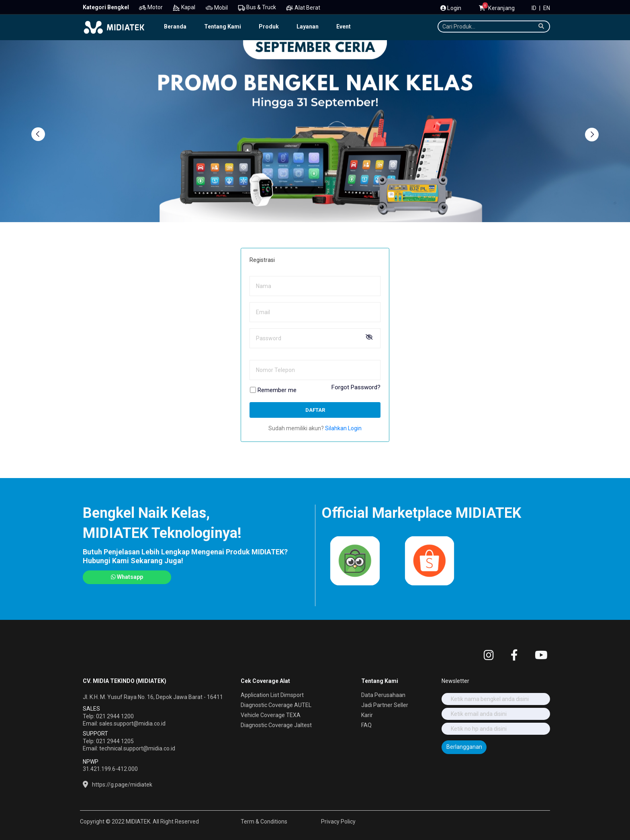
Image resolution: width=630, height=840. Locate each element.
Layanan (308, 27)
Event (344, 27)
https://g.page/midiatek (122, 785)
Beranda (175, 27)
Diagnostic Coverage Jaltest (276, 725)
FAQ (366, 725)
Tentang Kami (223, 27)
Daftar (315, 410)
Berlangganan (464, 747)
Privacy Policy (338, 822)
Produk (269, 27)
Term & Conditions (264, 822)
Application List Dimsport (272, 695)
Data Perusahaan (383, 695)
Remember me (277, 390)
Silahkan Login (343, 428)
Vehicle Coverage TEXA (271, 715)
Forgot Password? (356, 387)
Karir (367, 715)
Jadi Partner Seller (385, 705)
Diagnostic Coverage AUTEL (276, 705)
